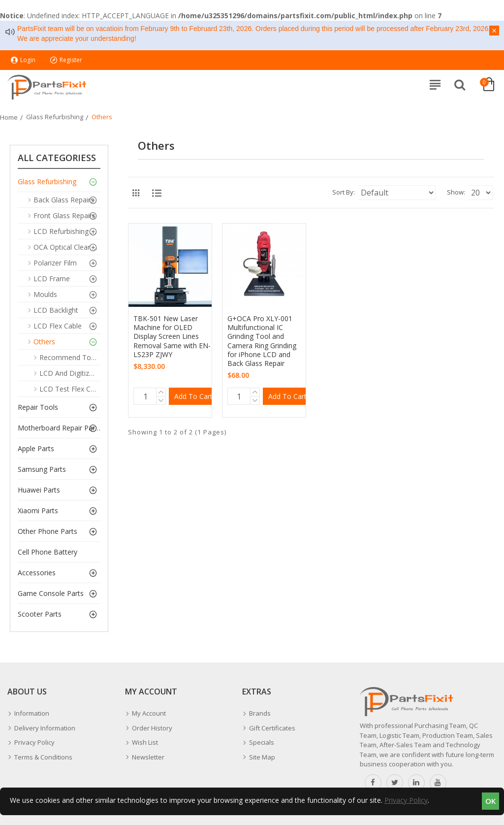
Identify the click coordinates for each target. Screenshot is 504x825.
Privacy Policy (406, 800)
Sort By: (344, 192)
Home (9, 117)
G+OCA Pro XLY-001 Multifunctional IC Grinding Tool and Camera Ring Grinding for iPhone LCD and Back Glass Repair (262, 341)
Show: (456, 192)
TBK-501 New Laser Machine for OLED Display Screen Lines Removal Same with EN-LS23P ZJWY (172, 337)
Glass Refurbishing (55, 117)
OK (490, 801)
